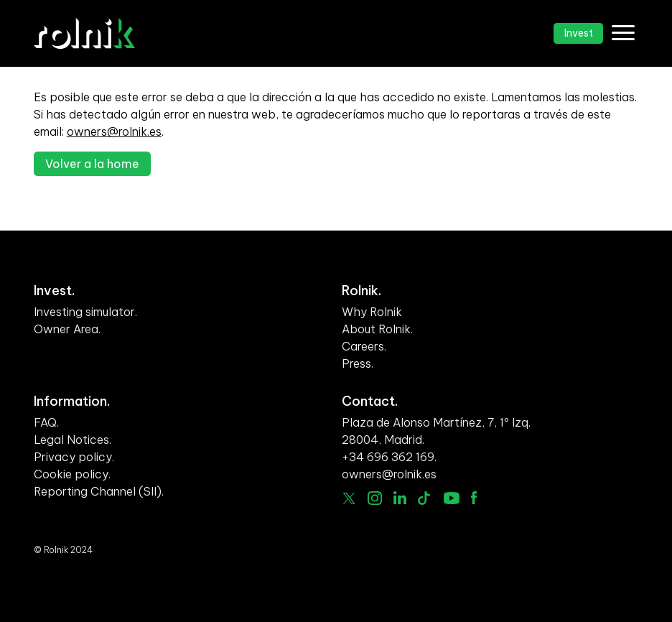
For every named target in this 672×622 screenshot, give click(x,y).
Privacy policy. (74, 457)
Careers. (364, 346)
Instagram (375, 498)
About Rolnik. (377, 329)
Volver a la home (92, 164)
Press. (358, 363)
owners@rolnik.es (114, 131)
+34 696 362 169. (389, 457)
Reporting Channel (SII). (99, 491)
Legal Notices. (73, 440)
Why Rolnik (372, 312)
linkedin (400, 498)
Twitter (349, 498)
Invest (579, 33)
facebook (474, 497)
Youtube (452, 498)
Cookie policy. (72, 474)
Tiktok (425, 498)
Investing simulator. (85, 312)
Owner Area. (67, 329)
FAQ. (46, 422)
